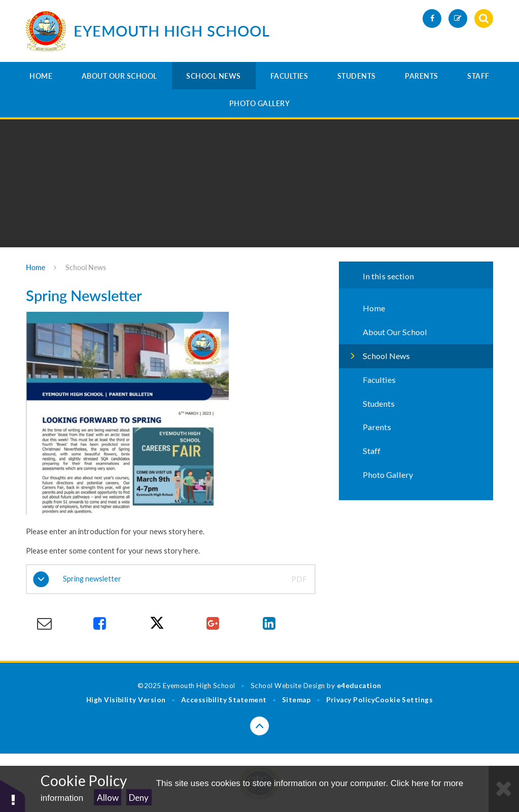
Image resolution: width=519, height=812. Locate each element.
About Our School (119, 76)
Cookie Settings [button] (404, 700)
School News (214, 76)
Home (41, 76)
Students (357, 76)
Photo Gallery (260, 103)
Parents (422, 76)
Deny (139, 798)
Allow (108, 798)
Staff (478, 76)
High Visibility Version (126, 700)
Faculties (289, 76)
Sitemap (296, 700)
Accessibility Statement (224, 700)
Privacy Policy (351, 700)
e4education (359, 686)
